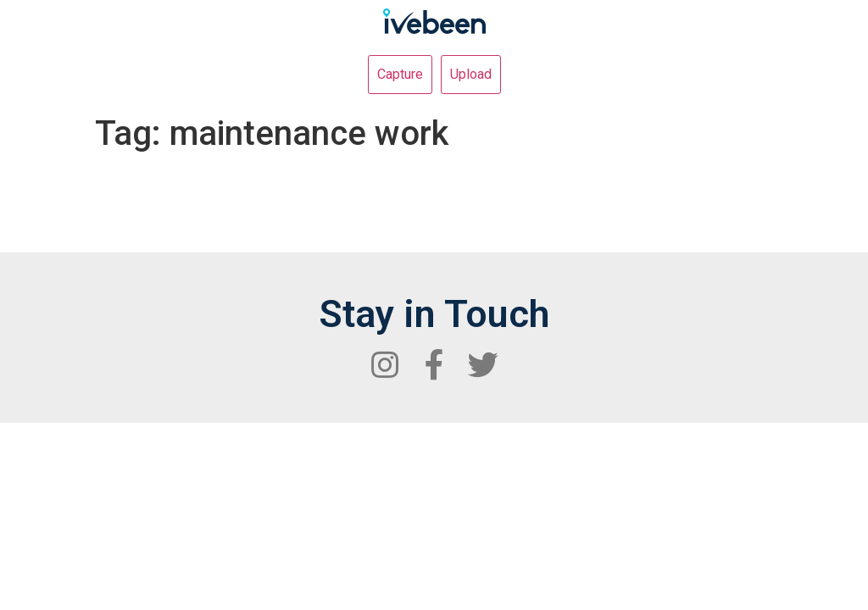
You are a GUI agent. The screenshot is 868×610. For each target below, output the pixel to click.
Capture (400, 74)
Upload (471, 74)
